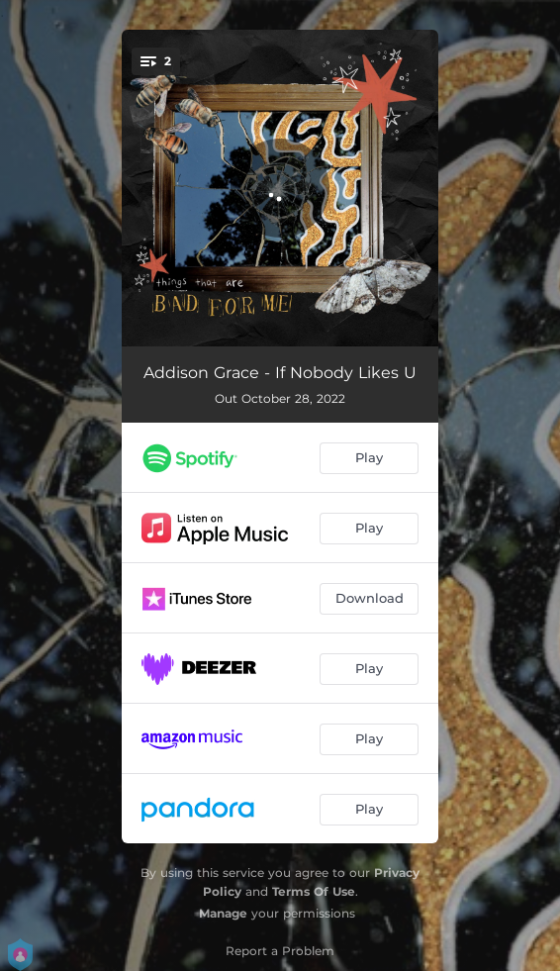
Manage (223, 913)
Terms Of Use (314, 891)
